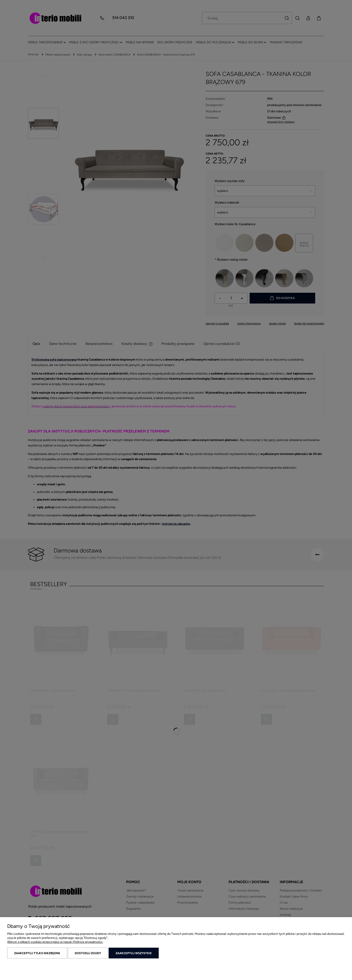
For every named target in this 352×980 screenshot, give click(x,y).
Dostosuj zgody (88, 953)
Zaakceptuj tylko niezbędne (37, 953)
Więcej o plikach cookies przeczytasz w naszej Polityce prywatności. (55, 942)
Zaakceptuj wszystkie (134, 953)
